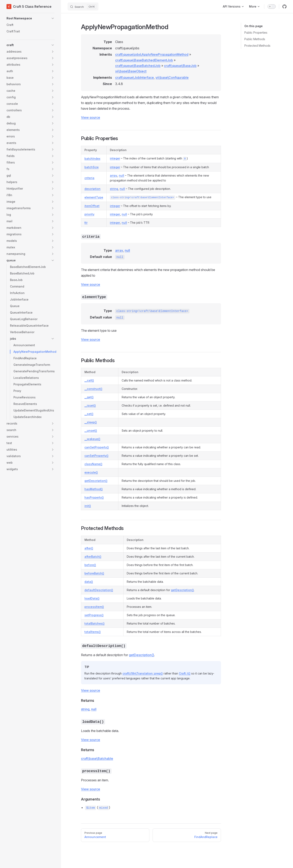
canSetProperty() (96, 456)
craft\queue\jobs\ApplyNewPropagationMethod (152, 54)
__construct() (93, 389)
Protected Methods (257, 46)
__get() (89, 397)
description (92, 189)
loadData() (92, 598)
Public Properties (256, 33)
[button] (31, 18)
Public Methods (255, 39)
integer (115, 158)
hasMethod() (94, 489)
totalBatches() (95, 623)
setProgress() (94, 615)
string (114, 189)
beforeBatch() (94, 573)
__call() (89, 380)
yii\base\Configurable (172, 77)
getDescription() (96, 481)
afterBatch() (93, 557)
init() (88, 506)
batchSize (92, 167)
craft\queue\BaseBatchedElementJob (144, 60)
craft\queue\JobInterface (134, 77)
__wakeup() (92, 439)
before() (90, 565)
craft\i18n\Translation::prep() (143, 673)
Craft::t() (185, 673)
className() (93, 464)
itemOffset (92, 206)
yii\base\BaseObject (131, 71)
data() (89, 582)
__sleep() (91, 422)
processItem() (94, 607)
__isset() (90, 405)
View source (91, 117)
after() (89, 548)
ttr (86, 223)
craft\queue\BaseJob (180, 66)
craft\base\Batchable (97, 759)
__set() (89, 414)
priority (89, 214)
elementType (94, 197)
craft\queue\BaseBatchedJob (138, 66)
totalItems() (93, 632)
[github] (284, 7)
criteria (89, 178)
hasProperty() (94, 497)
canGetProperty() (97, 447)
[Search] (83, 7)
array (114, 175)
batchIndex (92, 159)
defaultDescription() (99, 590)
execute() (91, 472)
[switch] (272, 7)
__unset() (91, 431)
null (121, 175)
